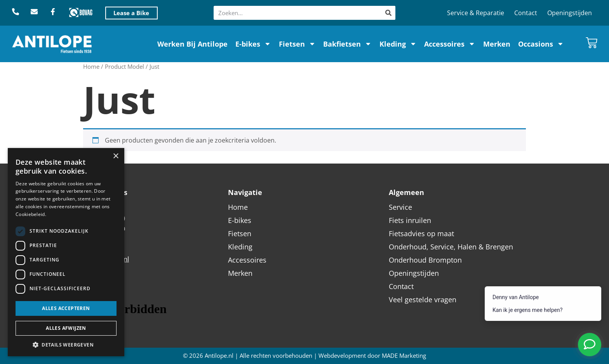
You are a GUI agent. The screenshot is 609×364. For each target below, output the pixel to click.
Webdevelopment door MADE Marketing (372, 356)
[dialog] (66, 252)
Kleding (398, 44)
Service (400, 207)
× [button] (116, 156)
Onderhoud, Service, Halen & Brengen (451, 247)
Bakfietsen (347, 44)
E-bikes (253, 44)
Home (91, 66)
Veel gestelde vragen (423, 300)
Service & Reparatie (476, 13)
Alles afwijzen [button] (66, 328)
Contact (526, 13)
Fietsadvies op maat (421, 233)
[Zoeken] (388, 13)
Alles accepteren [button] (66, 308)
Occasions (541, 44)
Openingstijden (570, 13)
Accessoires (450, 44)
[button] (66, 345)
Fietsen (297, 44)
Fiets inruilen (410, 220)
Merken (497, 44)
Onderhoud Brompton (425, 260)
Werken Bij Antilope (192, 44)
